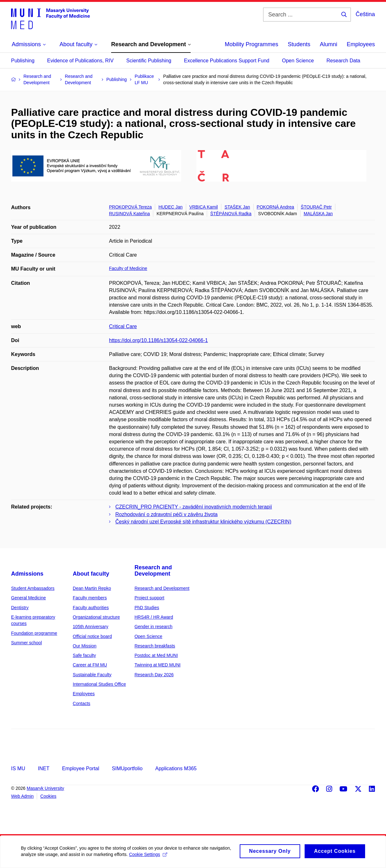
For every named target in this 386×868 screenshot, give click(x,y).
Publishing (23, 61)
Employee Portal (81, 768)
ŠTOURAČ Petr (316, 207)
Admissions (27, 574)
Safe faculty (84, 655)
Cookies (48, 796)
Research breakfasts (155, 646)
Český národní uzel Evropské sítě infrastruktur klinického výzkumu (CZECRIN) (203, 522)
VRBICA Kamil (204, 207)
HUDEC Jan (170, 207)
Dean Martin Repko (92, 588)
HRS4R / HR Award (154, 617)
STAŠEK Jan (237, 207)
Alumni (329, 44)
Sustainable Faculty (92, 675)
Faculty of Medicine (128, 268)
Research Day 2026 (154, 675)
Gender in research (154, 627)
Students (299, 44)
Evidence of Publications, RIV (80, 61)
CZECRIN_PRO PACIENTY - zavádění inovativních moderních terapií (194, 507)
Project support (149, 598)
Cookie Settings (172, 858)
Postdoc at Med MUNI (156, 655)
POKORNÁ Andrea (275, 207)
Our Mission (85, 646)
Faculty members (90, 598)
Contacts (82, 703)
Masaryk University (45, 788)
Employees (361, 44)
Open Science (298, 61)
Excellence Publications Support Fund (227, 61)
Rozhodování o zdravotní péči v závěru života (166, 514)
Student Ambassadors (33, 588)
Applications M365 (176, 768)
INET (43, 768)
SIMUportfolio (127, 768)
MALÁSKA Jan (318, 214)
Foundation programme (34, 633)
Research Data (343, 61)
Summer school (26, 643)
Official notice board (92, 636)
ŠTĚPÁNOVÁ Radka (231, 214)
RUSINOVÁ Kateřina (129, 214)
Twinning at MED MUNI (158, 665)
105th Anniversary (91, 627)
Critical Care (123, 326)
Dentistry (20, 608)
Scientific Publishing (149, 61)
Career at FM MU (90, 665)
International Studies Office (99, 684)
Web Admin (22, 796)
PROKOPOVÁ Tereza (130, 207)
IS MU (18, 768)
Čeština (365, 14)
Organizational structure (96, 617)
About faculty (91, 574)
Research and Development (153, 571)
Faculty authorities (91, 608)
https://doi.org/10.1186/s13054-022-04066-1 (158, 340)
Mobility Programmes (252, 44)
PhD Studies (147, 608)
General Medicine (28, 598)
